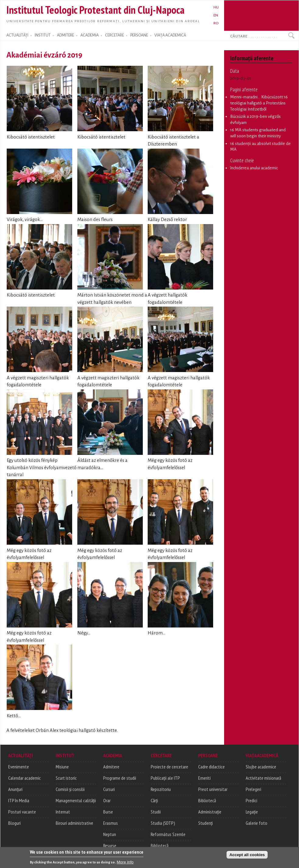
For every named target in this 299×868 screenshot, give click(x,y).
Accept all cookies (247, 855)
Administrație (210, 812)
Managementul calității (76, 800)
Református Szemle (168, 834)
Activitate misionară (263, 778)
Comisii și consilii (70, 789)
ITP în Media (19, 800)
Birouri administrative (74, 823)
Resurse (110, 845)
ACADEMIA (90, 35)
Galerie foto (257, 823)
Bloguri (14, 823)
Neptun (110, 834)
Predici (252, 800)
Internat (63, 812)
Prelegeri (253, 789)
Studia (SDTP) (163, 823)
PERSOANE (139, 35)
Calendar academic (25, 778)
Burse (108, 812)
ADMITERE (65, 35)
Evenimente (19, 767)
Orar (107, 800)
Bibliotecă (160, 845)
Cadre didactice (211, 767)
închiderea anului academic (254, 168)
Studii (156, 812)
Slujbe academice (261, 767)
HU (216, 7)
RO (216, 23)
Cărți (154, 800)
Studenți (206, 823)
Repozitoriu (161, 789)
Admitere (111, 767)
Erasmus (111, 823)
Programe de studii (120, 778)
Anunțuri (15, 789)
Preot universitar (213, 789)
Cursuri (109, 789)
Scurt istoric (66, 778)
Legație (252, 812)
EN (216, 15)
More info (125, 862)
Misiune (62, 767)
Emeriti (204, 778)
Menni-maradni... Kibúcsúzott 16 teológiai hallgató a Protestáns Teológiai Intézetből (259, 103)
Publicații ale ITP (165, 778)
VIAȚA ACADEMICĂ (170, 35)
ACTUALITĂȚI (17, 35)
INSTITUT (43, 35)
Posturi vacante (22, 812)
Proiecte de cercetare (169, 767)
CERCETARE (114, 35)
